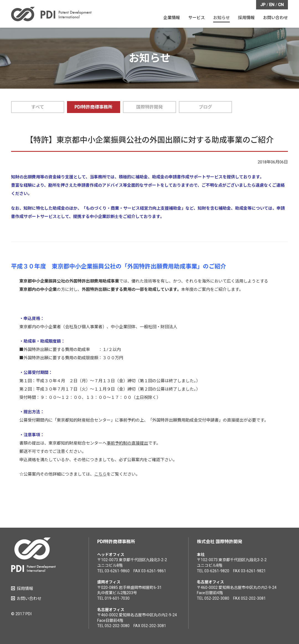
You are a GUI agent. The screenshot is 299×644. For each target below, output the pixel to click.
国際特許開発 (149, 107)
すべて (38, 107)
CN (281, 5)
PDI (51, 14)
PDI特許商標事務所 (93, 107)
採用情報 (25, 589)
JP (263, 5)
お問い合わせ (29, 599)
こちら (100, 474)
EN (272, 5)
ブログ (205, 107)
